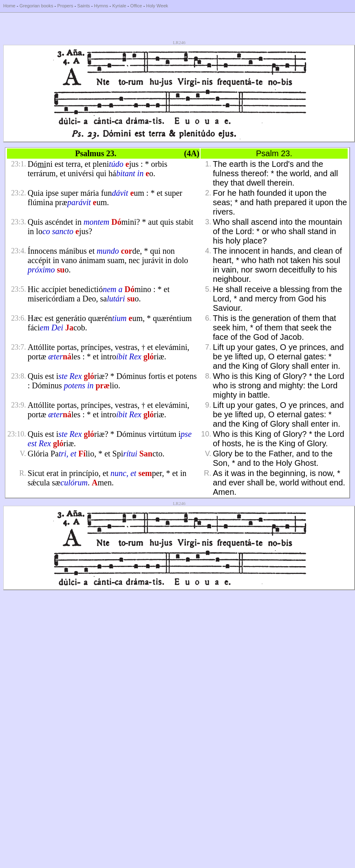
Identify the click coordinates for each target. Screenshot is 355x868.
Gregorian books (36, 6)
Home (9, 6)
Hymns (101, 6)
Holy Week (157, 6)
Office (136, 6)
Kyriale (119, 6)
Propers (65, 6)
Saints (84, 6)
